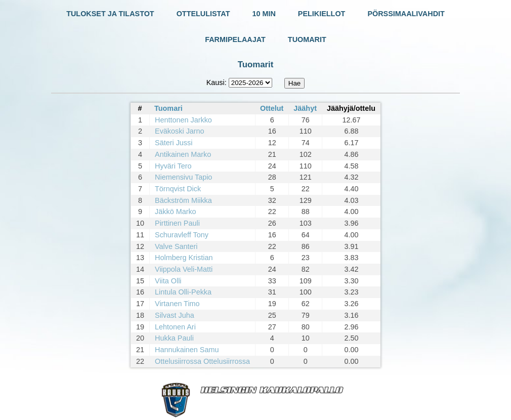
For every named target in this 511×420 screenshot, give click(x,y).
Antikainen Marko (183, 154)
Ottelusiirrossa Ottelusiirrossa (202, 361)
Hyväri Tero (173, 166)
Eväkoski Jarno (180, 131)
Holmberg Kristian (184, 258)
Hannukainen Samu (187, 350)
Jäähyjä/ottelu (351, 108)
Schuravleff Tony (182, 235)
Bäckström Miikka (183, 200)
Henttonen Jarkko (183, 120)
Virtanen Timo (177, 304)
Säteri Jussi (174, 143)
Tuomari (168, 108)
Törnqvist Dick (178, 189)
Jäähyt (305, 108)
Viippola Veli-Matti (184, 269)
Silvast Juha (175, 315)
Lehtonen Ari (175, 327)
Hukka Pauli (174, 338)
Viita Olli (168, 281)
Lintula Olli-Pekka (183, 292)
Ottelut (272, 108)
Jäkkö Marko (176, 212)
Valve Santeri (176, 246)
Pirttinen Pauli (177, 223)
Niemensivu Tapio (183, 177)
